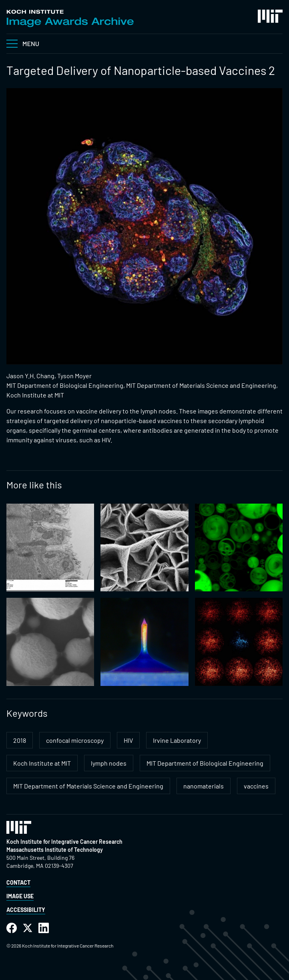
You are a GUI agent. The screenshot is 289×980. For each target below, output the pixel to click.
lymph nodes (109, 763)
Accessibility (26, 910)
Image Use (20, 896)
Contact (18, 882)
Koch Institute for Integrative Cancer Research (64, 842)
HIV (128, 740)
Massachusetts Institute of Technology (55, 850)
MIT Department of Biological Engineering (205, 763)
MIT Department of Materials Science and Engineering (88, 786)
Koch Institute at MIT (42, 763)
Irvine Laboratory (177, 740)
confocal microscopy (75, 740)
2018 (20, 740)
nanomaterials (204, 786)
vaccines (256, 786)
